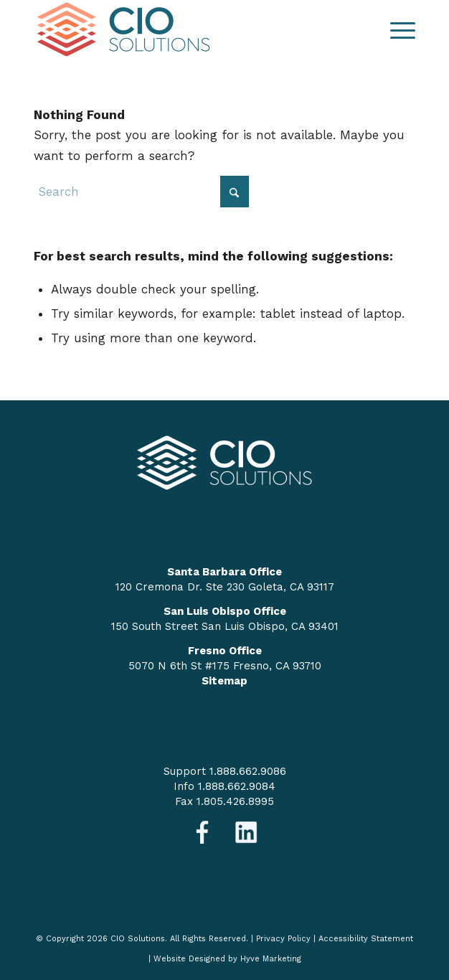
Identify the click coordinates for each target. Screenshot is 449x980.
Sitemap (225, 681)
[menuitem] (396, 29)
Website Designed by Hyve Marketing (227, 959)
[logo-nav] (186, 29)
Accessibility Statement (366, 939)
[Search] (141, 192)
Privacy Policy (283, 939)
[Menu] (396, 29)
